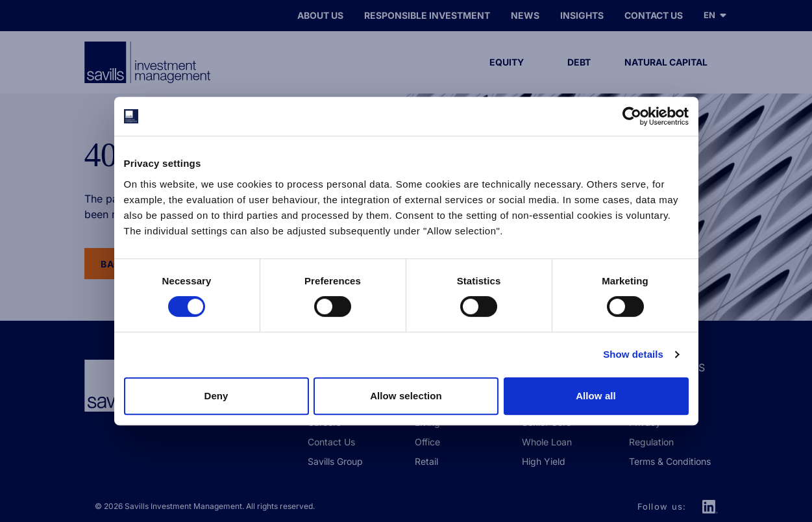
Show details (633, 354)
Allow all (596, 396)
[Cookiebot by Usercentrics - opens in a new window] (632, 116)
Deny (216, 396)
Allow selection (406, 396)
